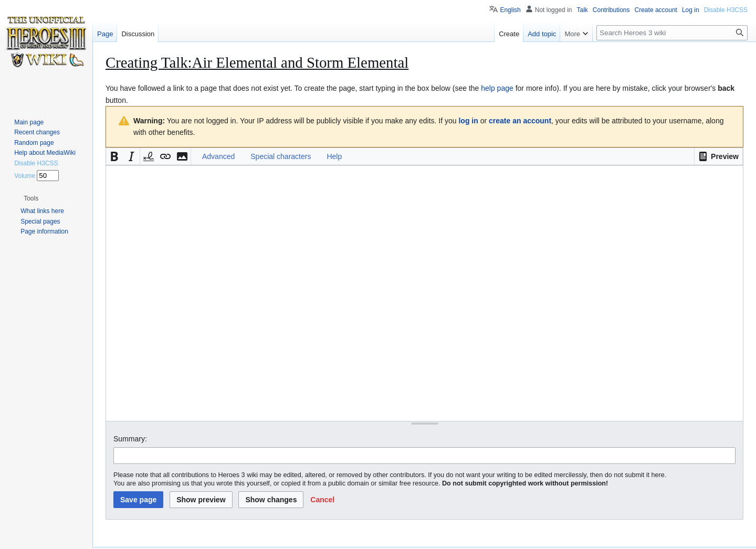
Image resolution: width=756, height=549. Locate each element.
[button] (718, 156)
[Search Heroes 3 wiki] (672, 33)
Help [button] (334, 156)
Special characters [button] (281, 156)
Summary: (130, 439)
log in (468, 121)
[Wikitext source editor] (424, 293)
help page (497, 88)
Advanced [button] (218, 156)
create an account (520, 121)
